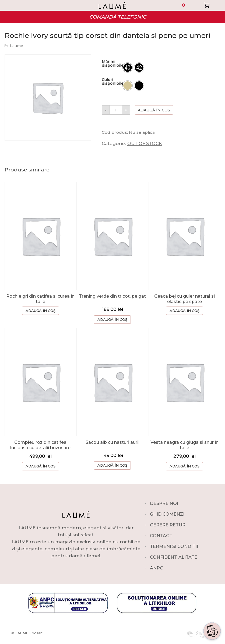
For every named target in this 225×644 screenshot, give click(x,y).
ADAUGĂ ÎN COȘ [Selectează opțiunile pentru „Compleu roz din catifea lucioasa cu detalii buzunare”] (41, 466)
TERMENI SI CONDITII (174, 546)
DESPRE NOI (164, 503)
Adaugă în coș (154, 110)
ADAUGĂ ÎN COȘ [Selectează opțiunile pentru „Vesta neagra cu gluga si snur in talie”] (184, 466)
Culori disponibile (113, 82)
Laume (17, 46)
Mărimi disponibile (113, 64)
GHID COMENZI (167, 514)
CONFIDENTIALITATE (174, 557)
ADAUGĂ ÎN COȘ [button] (112, 319)
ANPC (157, 568)
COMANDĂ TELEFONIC (118, 17)
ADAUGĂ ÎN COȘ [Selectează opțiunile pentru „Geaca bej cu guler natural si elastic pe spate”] (184, 311)
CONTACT (161, 536)
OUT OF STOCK (145, 144)
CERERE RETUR (168, 525)
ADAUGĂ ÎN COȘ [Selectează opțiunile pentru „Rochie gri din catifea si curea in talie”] (41, 311)
